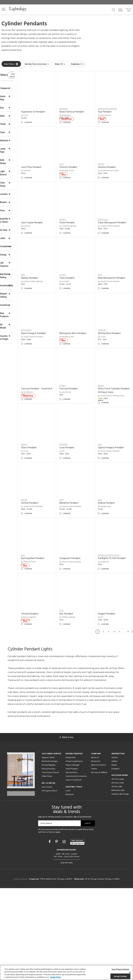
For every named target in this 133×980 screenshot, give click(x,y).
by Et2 (42, 710)
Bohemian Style (118, 884)
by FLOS (43, 109)
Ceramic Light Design (120, 887)
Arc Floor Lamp (118, 872)
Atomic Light (117, 880)
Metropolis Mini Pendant (80, 312)
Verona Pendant (113, 609)
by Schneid (44, 158)
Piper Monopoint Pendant (113, 206)
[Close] (130, 973)
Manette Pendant (113, 510)
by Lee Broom (110, 366)
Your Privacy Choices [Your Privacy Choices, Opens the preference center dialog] (120, 969)
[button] (3, 9)
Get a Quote (47, 880)
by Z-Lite (108, 313)
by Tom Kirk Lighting (80, 208)
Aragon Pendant (48, 707)
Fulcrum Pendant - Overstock (114, 361)
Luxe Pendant (111, 461)
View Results (24, 75)
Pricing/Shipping (48, 858)
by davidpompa (78, 563)
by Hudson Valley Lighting (50, 260)
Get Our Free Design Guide (21, 885)
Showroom (96, 855)
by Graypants (77, 109)
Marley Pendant (48, 257)
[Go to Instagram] (64, 933)
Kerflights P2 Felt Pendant (81, 610)
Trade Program (72, 862)
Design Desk (71, 851)
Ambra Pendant (80, 559)
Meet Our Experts (98, 858)
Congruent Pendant (50, 609)
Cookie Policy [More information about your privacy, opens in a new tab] (55, 977)
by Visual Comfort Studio (114, 158)
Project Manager (73, 858)
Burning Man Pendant (116, 559)
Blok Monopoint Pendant (113, 259)
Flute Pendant (79, 204)
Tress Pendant (79, 257)
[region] (66, 973)
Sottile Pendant (80, 510)
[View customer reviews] (77, 934)
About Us (95, 851)
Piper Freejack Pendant (52, 310)
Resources (70, 888)
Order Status (47, 870)
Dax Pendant (111, 658)
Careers (94, 862)
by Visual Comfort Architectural (79, 420)
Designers (115, 862)
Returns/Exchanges (50, 855)
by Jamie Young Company (50, 612)
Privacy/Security (48, 862)
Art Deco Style (118, 876)
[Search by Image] (121, 10)
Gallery (114, 855)
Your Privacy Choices (50, 866)
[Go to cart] (129, 9)
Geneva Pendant (113, 155)
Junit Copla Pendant (50, 204)
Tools (68, 884)
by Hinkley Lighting (112, 661)
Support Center (48, 851)
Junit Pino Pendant (50, 155)
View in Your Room (74, 873)
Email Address (46, 915)
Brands (114, 858)
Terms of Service (48, 924)
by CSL (107, 464)
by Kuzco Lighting (111, 612)
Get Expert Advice (49, 884)
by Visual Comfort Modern (115, 211)
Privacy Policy (88, 921)
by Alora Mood (110, 109)
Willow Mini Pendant (115, 310)
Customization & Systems (76, 870)
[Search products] (114, 10)
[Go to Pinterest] (57, 933)
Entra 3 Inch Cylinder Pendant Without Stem (84, 413)
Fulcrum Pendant (49, 412)
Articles (115, 851)
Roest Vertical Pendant (84, 106)
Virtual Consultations (74, 855)
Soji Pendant (111, 106)
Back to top (66, 831)
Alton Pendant (112, 412)
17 (128, 725)
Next (132, 725)
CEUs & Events (71, 866)
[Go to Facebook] (50, 933)
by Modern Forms (79, 158)
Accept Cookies (120, 976)
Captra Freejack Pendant (48, 512)
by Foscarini (77, 260)
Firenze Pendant (81, 155)
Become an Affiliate (99, 866)
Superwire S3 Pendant (51, 106)
